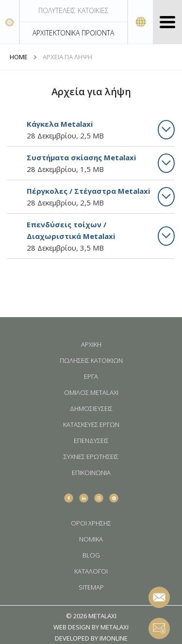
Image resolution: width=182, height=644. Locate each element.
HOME (19, 57)
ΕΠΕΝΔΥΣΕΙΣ (91, 441)
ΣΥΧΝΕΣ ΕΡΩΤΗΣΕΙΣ (91, 457)
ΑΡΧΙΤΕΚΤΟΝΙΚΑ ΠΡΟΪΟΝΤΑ (73, 33)
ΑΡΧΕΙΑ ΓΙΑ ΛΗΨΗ (67, 57)
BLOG (91, 555)
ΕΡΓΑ (91, 377)
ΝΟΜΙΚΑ (91, 539)
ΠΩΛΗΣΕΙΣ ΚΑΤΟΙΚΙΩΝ (91, 361)
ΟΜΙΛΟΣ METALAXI (91, 393)
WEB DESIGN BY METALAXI (91, 627)
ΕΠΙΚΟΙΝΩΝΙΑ (91, 473)
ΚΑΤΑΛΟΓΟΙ (91, 571)
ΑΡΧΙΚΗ (91, 345)
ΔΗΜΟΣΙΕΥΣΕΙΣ (91, 409)
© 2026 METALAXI (91, 616)
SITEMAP (91, 587)
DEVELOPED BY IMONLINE (91, 638)
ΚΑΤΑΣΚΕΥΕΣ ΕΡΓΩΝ (91, 425)
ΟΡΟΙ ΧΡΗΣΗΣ (91, 523)
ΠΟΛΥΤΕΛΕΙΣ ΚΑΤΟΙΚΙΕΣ (74, 10)
